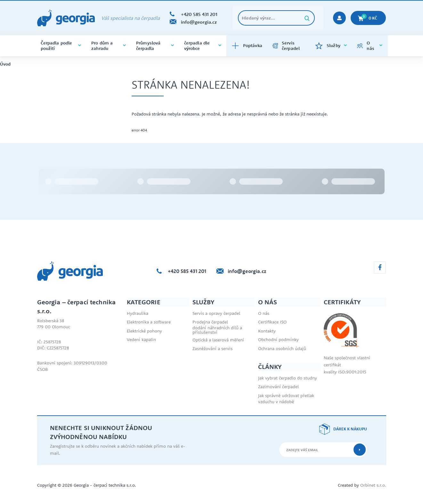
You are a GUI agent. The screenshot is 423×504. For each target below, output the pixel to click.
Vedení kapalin (141, 340)
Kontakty (267, 331)
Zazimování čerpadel (278, 387)
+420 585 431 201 (187, 271)
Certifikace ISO (272, 322)
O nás (370, 46)
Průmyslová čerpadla (155, 46)
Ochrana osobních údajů (282, 348)
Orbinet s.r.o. (373, 485)
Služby (331, 46)
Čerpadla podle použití (61, 46)
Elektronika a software (149, 322)
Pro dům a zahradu (109, 46)
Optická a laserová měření (218, 340)
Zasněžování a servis (212, 348)
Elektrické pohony (144, 331)
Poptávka (247, 46)
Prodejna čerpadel (210, 322)
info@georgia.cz (247, 271)
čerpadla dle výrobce (203, 46)
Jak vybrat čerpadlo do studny (288, 378)
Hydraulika (138, 313)
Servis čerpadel (286, 46)
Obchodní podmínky (278, 340)
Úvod (5, 64)
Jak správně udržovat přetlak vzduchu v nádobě (286, 399)
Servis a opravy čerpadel (216, 313)
